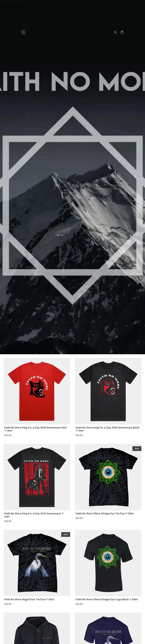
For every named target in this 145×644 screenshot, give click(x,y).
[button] (23, 32)
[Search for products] (116, 32)
